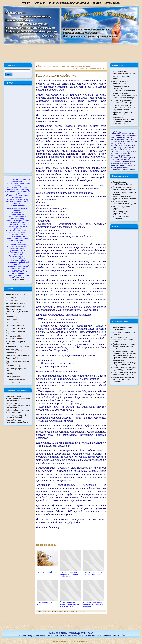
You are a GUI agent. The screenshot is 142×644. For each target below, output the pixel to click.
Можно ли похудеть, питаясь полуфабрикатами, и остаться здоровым (124, 192)
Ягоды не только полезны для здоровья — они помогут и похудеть (64, 66)
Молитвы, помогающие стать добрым (17, 421)
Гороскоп (10, 300)
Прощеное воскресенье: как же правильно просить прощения (124, 379)
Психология (11, 366)
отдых (66, 611)
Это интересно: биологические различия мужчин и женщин (125, 97)
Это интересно (12, 382)
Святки (9, 374)
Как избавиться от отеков (123, 187)
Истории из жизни (13, 325)
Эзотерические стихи (15, 379)
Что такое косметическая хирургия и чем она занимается (18, 398)
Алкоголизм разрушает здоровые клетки (122, 82)
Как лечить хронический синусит (57, 75)
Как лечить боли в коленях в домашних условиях (124, 92)
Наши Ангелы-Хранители (16, 347)
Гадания (9, 298)
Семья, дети (11, 377)
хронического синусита (77, 611)
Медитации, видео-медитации (18, 331)
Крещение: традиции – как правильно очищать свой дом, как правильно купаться (124, 353)
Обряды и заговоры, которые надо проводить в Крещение (124, 369)
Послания (10, 352)
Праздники (10, 358)
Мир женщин (11, 336)
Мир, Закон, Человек (14, 339)
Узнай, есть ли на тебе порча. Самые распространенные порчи (124, 346)
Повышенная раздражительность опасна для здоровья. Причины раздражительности (123, 120)
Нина (8, 396)
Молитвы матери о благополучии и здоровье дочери (123, 339)
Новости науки (12, 350)
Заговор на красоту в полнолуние (121, 87)
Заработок (10, 317)
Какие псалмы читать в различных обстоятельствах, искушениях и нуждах (124, 108)
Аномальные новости (15, 295)
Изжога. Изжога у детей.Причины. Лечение (122, 183)
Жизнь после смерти (14, 309)
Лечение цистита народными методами (89, 68)
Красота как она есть (14, 328)
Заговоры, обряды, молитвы (17, 312)
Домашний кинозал (14, 306)
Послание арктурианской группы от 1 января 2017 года (124, 198)
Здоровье (10, 320)
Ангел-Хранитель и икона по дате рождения (124, 328)
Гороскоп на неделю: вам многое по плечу (123, 114)
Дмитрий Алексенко (14, 303)
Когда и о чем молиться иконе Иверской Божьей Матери (124, 374)
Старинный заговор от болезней (16, 416)
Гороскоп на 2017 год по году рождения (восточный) (124, 364)
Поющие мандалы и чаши (16, 355)
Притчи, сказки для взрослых (18, 361)
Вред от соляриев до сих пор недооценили (18, 411)
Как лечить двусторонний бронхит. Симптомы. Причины (124, 102)
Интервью (10, 323)
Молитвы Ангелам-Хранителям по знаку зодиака (124, 72)
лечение (60, 611)
